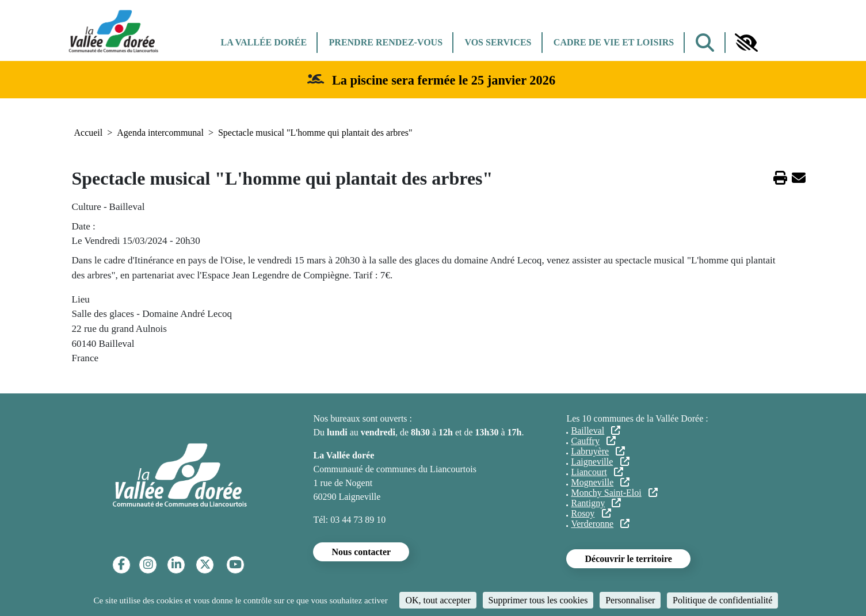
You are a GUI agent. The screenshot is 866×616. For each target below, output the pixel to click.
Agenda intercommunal (160, 133)
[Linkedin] (176, 565)
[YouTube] (235, 565)
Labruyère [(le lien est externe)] (598, 451)
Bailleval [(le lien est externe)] (596, 431)
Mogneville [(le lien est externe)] (600, 482)
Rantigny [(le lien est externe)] (596, 503)
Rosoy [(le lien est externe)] (591, 513)
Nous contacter (361, 552)
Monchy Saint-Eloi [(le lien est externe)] (614, 493)
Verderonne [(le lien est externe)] (600, 524)
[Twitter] (205, 565)
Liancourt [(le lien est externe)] (597, 472)
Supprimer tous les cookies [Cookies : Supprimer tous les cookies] (538, 600)
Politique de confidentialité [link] (722, 600)
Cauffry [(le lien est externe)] (593, 441)
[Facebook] (121, 565)
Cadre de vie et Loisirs (614, 42)
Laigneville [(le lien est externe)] (600, 462)
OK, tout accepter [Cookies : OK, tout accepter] (438, 600)
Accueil (89, 133)
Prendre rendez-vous (386, 42)
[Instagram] (148, 565)
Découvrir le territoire (628, 559)
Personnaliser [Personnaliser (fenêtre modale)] (630, 600)
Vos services (498, 42)
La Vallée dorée (264, 42)
